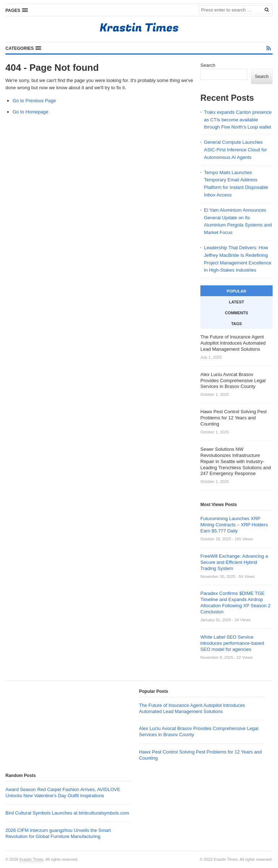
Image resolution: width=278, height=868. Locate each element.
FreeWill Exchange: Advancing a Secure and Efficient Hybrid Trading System (234, 562)
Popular (236, 291)
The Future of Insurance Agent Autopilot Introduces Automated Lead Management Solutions (192, 708)
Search (208, 65)
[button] (17, 10)
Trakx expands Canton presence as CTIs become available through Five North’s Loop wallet (238, 120)
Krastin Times (32, 859)
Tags (236, 324)
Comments (236, 313)
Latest (236, 302)
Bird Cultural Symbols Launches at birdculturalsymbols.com (67, 813)
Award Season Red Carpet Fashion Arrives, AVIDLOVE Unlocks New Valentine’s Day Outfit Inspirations (63, 793)
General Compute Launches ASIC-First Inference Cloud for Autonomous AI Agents (235, 150)
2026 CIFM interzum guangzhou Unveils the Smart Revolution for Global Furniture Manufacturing (58, 833)
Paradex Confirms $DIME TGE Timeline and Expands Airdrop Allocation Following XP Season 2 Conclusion (235, 603)
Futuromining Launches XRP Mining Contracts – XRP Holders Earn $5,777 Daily (234, 525)
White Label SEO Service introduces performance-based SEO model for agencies (232, 643)
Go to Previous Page (34, 101)
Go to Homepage (31, 112)
